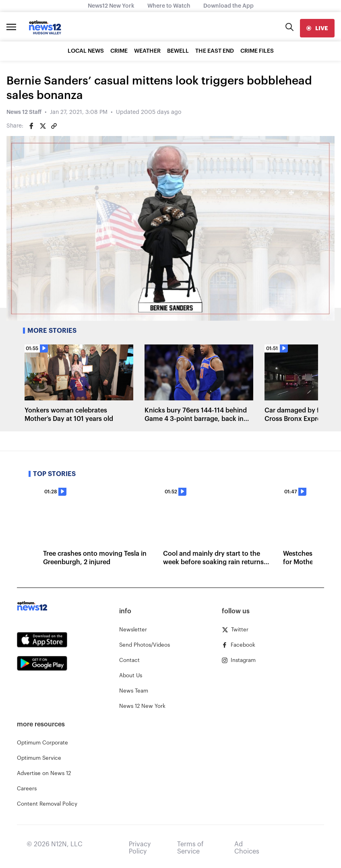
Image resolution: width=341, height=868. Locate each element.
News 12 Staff (24, 112)
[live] (317, 28)
